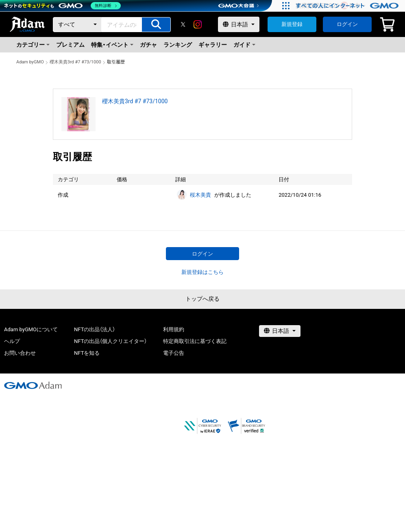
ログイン (347, 24)
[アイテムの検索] (156, 25)
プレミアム (70, 45)
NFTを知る (87, 353)
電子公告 (174, 353)
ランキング (178, 45)
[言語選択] (239, 24)
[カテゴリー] (77, 25)
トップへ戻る (202, 299)
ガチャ (148, 45)
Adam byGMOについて (31, 329)
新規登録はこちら (202, 272)
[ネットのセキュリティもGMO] (62, 6)
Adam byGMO (30, 62)
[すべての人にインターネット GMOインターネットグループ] (348, 6)
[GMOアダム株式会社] (33, 385)
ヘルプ (12, 341)
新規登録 (292, 24)
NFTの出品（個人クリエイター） (110, 341)
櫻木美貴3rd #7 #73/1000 (75, 62)
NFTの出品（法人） (95, 329)
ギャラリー (213, 45)
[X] (183, 24)
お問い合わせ (20, 353)
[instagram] (198, 24)
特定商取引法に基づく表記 (195, 341)
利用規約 (174, 329)
